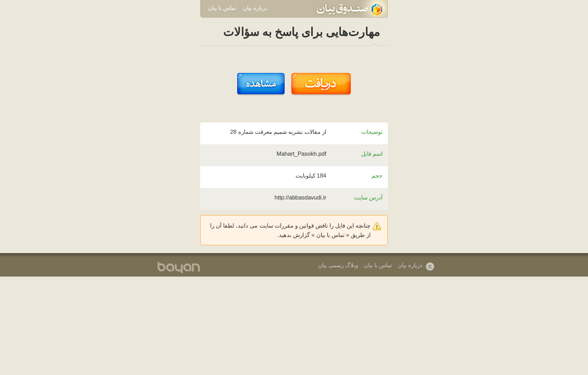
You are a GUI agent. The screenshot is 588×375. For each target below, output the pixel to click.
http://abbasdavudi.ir (301, 197)
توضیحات (372, 132)
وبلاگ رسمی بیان (338, 265)
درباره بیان (255, 8)
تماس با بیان (222, 8)
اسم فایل (372, 154)
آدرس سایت (368, 197)
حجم (377, 176)
